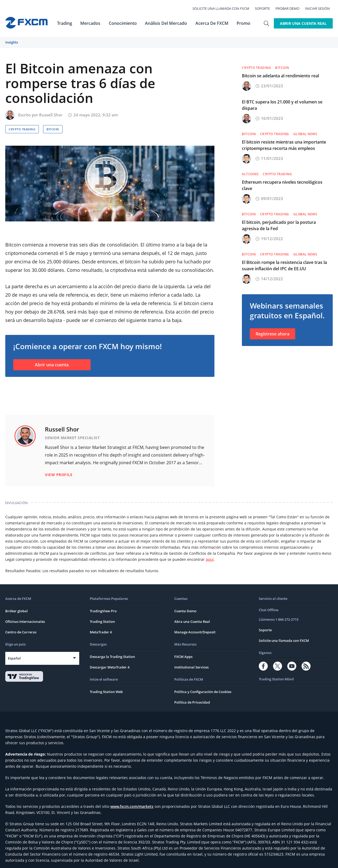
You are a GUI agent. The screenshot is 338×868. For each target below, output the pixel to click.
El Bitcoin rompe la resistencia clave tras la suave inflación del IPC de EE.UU (284, 265)
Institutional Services (191, 646)
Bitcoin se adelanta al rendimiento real (280, 76)
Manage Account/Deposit (195, 611)
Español (14, 637)
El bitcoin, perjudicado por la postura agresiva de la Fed (279, 225)
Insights (12, 42)
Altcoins (250, 174)
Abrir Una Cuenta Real (303, 23)
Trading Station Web (106, 671)
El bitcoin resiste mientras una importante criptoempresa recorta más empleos (284, 145)
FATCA (247, 860)
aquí (210, 539)
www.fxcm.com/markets (132, 786)
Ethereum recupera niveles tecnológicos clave (282, 185)
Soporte (265, 8)
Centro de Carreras (21, 611)
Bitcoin (53, 129)
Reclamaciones (195, 860)
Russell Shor (51, 115)
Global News (305, 134)
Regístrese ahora (273, 334)
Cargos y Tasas (166, 860)
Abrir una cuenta (52, 365)
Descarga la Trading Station (112, 636)
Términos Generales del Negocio (121, 860)
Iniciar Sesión (320, 8)
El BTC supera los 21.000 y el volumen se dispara (282, 105)
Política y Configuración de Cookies (203, 671)
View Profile (59, 454)
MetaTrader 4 (101, 611)
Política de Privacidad (192, 681)
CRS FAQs (263, 860)
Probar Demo (290, 8)
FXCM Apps (183, 636)
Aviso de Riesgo (225, 860)
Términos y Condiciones (27, 860)
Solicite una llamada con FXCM (224, 8)
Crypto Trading (22, 129)
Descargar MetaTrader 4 (110, 646)
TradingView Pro (103, 590)
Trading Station (102, 601)
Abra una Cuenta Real (192, 601)
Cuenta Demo (185, 590)
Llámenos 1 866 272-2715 (279, 599)
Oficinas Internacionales (25, 601)
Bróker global (17, 590)
